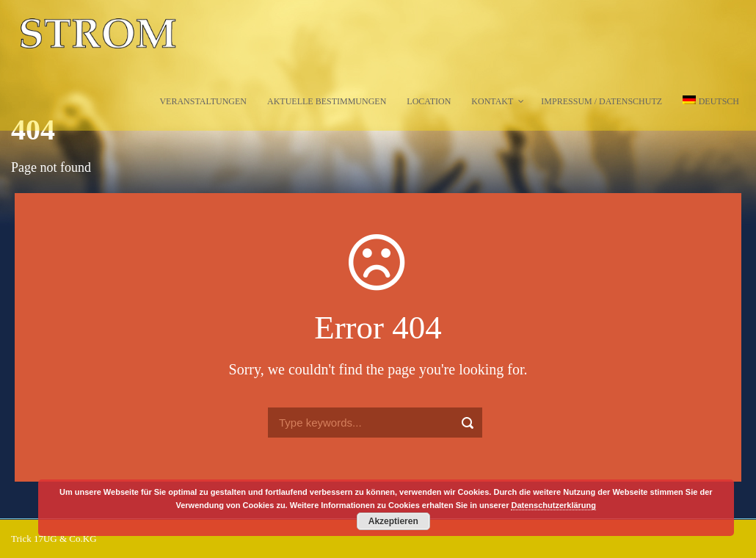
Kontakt (492, 101)
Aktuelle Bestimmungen (327, 101)
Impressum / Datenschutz (601, 101)
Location (429, 101)
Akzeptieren (393, 521)
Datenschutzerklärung (553, 505)
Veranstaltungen (203, 101)
